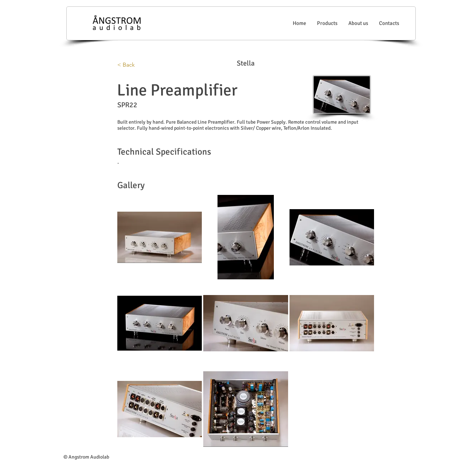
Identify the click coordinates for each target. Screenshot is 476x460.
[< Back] (141, 65)
